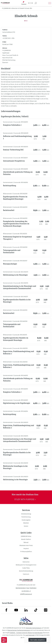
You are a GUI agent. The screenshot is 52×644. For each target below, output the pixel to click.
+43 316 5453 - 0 (26, 591)
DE (29, 3)
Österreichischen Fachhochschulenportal (19, 630)
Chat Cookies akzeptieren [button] (37, 640)
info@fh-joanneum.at (26, 594)
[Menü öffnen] (50, 3)
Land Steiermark (30, 635)
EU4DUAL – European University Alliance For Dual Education (26, 633)
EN (32, 3)
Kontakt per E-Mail (7, 44)
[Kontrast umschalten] (24, 3)
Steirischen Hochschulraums (34, 628)
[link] (26, 514)
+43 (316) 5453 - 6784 (8, 38)
